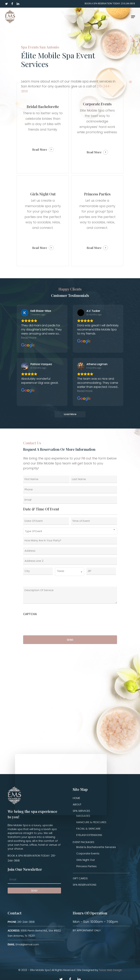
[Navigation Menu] (133, 17)
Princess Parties (86, 866)
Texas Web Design (110, 970)
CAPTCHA (30, 614)
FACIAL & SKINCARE (88, 829)
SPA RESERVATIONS (85, 885)
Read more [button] (29, 338)
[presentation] (50, 624)
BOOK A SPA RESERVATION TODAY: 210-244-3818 (32, 858)
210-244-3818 (21, 922)
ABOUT (77, 804)
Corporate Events (88, 853)
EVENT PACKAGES (84, 842)
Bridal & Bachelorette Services (96, 847)
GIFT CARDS (80, 878)
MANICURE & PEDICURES (91, 822)
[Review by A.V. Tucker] (93, 311)
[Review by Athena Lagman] (97, 364)
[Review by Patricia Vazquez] (41, 364)
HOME (76, 798)
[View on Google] (25, 313)
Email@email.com (23, 944)
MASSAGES (83, 816)
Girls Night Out (86, 860)
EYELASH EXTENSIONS (89, 835)
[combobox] (70, 531)
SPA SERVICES (81, 811)
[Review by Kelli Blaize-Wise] (41, 311)
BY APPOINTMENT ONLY (87, 930)
